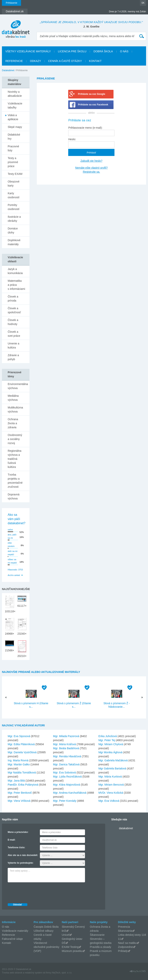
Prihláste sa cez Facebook (93, 105)
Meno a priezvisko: (18, 832)
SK (143, 3)
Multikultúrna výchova (15, 410)
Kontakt (95, 61)
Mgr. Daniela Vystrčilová (22, 752)
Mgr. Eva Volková (109, 801)
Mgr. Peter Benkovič (20, 793)
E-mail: (12, 840)
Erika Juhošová (108, 736)
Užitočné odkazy (44, 931)
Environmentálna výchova (18, 386)
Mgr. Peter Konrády (65, 801)
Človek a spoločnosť (14, 310)
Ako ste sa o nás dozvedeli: (23, 855)
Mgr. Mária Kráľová (64, 744)
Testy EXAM (15, 174)
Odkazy (35, 61)
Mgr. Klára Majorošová (66, 785)
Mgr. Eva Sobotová (64, 772)
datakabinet (126, 828)
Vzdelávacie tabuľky (15, 105)
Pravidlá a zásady (100, 947)
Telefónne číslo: (16, 847)
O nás (124, 51)
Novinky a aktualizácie (15, 94)
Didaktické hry (14, 137)
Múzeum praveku (72, 951)
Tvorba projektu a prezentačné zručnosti (15, 481)
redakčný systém (34, 973)
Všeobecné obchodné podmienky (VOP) (47, 947)
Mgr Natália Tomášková (22, 772)
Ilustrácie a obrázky (14, 219)
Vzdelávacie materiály (15, 931)
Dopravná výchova (14, 496)
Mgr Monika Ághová (111, 752)
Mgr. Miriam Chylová (111, 744)
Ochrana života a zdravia (13, 423)
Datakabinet (8, 70)
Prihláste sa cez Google (91, 94)
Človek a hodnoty (13, 322)
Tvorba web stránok (12, 973)
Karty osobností (14, 195)
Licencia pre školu (72, 51)
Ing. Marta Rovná (18, 760)
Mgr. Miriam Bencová (111, 785)
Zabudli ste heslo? (92, 161)
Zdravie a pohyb (13, 357)
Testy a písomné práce (13, 162)
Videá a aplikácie (13, 117)
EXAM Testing (70, 947)
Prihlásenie (11, 3)
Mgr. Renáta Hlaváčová (67, 756)
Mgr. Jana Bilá (16, 781)
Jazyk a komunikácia (15, 271)
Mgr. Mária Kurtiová (110, 777)
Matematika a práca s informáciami (16, 285)
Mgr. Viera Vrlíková (19, 801)
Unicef (66, 935)
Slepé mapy (15, 127)
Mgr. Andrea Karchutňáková (70, 793)
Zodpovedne (125, 947)
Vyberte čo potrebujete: (21, 863)
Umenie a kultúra (13, 345)
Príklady (123, 951)
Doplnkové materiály (14, 242)
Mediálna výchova (13, 398)
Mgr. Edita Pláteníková (21, 744)
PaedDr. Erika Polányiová (23, 785)
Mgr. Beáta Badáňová (66, 748)
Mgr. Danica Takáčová (66, 764)
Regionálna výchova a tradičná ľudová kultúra (15, 459)
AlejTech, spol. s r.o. (62, 973)
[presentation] (37, 892)
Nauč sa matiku (127, 943)
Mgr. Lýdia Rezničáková (67, 777)
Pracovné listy (13, 148)
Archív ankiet (14, 575)
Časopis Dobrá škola (46, 927)
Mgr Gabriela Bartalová (112, 768)
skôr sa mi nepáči (13, 553)
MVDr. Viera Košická (111, 793)
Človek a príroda (13, 299)
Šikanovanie (97, 935)
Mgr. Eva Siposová (19, 736)
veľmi (10, 530)
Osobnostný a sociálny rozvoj (15, 439)
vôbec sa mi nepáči (12, 561)
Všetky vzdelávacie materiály (28, 51)
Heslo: (72, 139)
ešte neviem (11, 545)
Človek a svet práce (14, 334)
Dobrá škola (103, 51)
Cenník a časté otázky (65, 61)
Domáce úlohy (13, 230)
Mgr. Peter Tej (107, 740)
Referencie (14, 61)
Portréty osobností (14, 207)
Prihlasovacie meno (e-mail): (85, 128)
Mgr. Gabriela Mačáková (113, 760)
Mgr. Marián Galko (19, 764)
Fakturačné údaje (12, 939)
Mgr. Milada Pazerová (66, 736)
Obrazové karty (14, 184)
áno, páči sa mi (12, 536)
